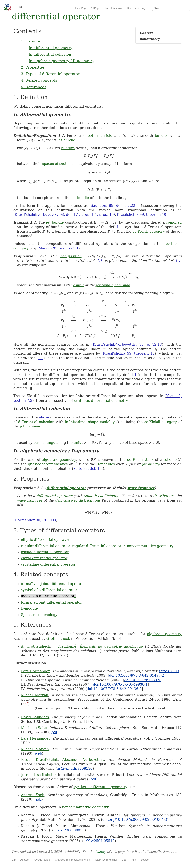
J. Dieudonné (65, 646)
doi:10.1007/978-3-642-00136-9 (114, 689)
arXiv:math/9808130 (75, 768)
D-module (29, 608)
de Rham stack (140, 460)
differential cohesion (36, 422)
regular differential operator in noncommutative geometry (123, 546)
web (38, 753)
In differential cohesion (50, 54)
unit (77, 443)
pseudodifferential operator (45, 552)
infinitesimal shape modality (90, 422)
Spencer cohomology (39, 615)
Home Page (80, 8)
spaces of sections (58, 164)
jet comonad (31, 426)
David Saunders (35, 717)
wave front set (141, 488)
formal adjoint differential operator (51, 602)
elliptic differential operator (45, 540)
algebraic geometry (59, 460)
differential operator (66, 488)
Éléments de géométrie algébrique (111, 646)
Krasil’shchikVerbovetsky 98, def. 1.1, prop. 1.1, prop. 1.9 (65, 214)
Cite (124, 860)
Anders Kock (32, 795)
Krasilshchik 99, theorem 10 (142, 214)
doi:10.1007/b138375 (143, 680)
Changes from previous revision (72, 860)
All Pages (96, 8)
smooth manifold (97, 136)
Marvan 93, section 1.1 (58, 248)
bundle (161, 136)
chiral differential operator (44, 558)
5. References (34, 87)
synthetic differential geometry (101, 400)
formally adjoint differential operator (53, 584)
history (101, 852)
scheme (170, 460)
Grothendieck (58, 638)
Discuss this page (137, 8)
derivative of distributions (78, 500)
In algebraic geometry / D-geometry (62, 61)
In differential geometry (50, 48)
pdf (25, 704)
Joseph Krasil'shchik (40, 759)
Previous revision (42, 860)
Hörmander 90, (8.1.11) (35, 520)
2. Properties (33, 67)
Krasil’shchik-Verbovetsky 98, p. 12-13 (127, 344)
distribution (163, 496)
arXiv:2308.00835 (69, 830)
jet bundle (66, 140)
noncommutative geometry (85, 807)
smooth (90, 496)
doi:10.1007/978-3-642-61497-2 (137, 675)
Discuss (24, 860)
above (44, 417)
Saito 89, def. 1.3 (88, 468)
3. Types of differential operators (51, 74)
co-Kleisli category (149, 231)
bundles (68, 148)
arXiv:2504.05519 (99, 841)
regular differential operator (45, 546)
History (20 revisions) (105, 860)
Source (145, 860)
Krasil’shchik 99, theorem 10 (129, 353)
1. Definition (32, 41)
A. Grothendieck (36, 646)
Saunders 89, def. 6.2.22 (113, 206)
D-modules (106, 464)
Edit (14, 860)
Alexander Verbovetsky (83, 759)
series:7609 (169, 671)
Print (133, 860)
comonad (174, 222)
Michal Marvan (35, 695)
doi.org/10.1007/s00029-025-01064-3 (135, 820)
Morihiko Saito (34, 728)
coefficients (108, 496)
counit (78, 285)
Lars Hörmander (35, 671)
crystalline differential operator (48, 564)
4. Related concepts (39, 80)
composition (71, 256)
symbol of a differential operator (49, 590)
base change (44, 443)
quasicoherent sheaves (48, 464)
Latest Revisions (114, 8)
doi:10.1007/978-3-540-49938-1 (120, 684)
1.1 (119, 227)
